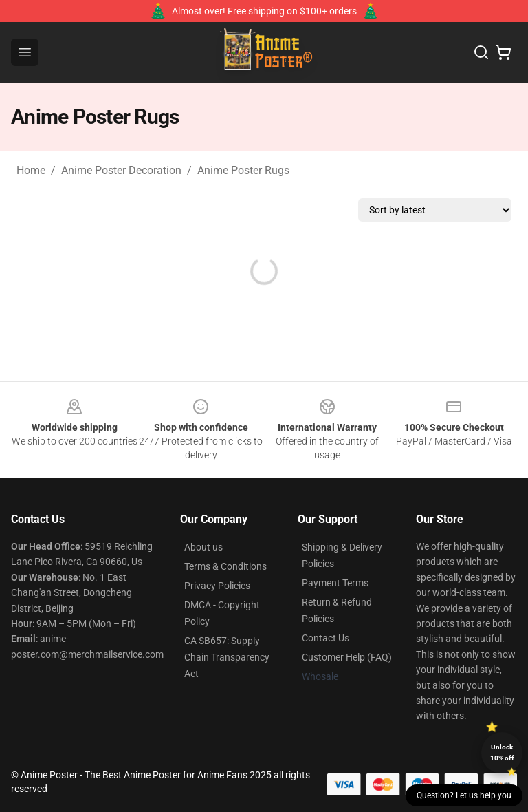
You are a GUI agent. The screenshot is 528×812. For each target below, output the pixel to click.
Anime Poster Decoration (121, 170)
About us (203, 547)
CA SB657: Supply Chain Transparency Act (227, 657)
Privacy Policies (217, 586)
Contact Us (326, 638)
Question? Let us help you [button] (464, 795)
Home (31, 170)
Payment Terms (335, 583)
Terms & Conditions (225, 566)
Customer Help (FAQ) (347, 657)
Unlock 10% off (502, 752)
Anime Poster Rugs (243, 170)
